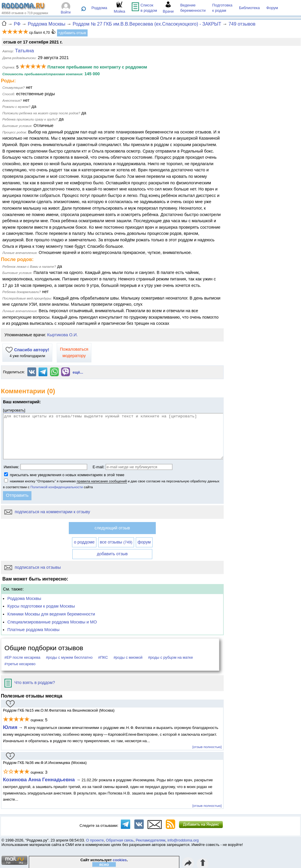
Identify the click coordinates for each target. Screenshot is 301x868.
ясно (104, 864)
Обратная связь (120, 840)
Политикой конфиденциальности (57, 487)
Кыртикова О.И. (62, 335)
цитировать (14, 410)
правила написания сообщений (102, 481)
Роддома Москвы (24, 598)
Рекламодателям (151, 840)
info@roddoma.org (183, 840)
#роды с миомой (128, 657)
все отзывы (116, 542)
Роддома (99, 8)
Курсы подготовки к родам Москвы (41, 606)
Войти (66, 12)
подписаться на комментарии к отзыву (47, 512)
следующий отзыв (112, 528)
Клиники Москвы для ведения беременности (51, 614)
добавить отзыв (112, 554)
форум (144, 542)
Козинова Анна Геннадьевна (40, 780)
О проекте (95, 840)
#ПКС (103, 657)
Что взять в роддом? (30, 683)
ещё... (78, 372)
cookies (120, 860)
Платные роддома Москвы (33, 630)
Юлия (10, 727)
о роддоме (84, 542)
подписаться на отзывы (33, 567)
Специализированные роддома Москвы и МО (52, 622)
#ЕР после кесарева (22, 657)
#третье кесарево (20, 664)
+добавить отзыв (72, 33)
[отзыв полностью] (207, 747)
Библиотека (249, 8)
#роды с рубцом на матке (171, 657)
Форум (272, 8)
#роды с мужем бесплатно (69, 657)
